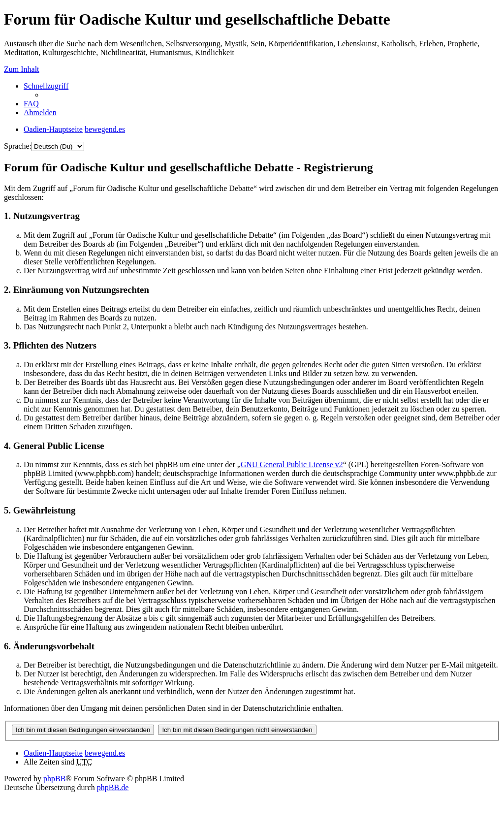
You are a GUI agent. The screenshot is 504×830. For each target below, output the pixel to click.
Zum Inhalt (22, 69)
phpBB (54, 779)
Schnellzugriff (46, 86)
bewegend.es (105, 753)
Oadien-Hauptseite (53, 753)
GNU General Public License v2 (292, 464)
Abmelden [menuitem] (40, 112)
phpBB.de (113, 787)
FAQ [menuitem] (31, 104)
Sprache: (18, 146)
